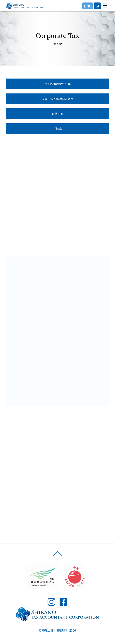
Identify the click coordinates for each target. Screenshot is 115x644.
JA (97, 6)
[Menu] (105, 5)
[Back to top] (57, 556)
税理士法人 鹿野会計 (55, 630)
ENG (88, 6)
